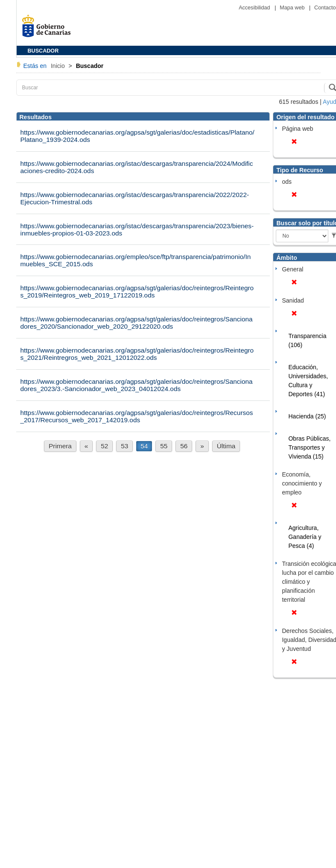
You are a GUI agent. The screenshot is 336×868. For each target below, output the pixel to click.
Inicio (59, 66)
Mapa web (293, 8)
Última (226, 446)
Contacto (325, 8)
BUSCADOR (43, 51)
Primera (60, 446)
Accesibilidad (255, 8)
